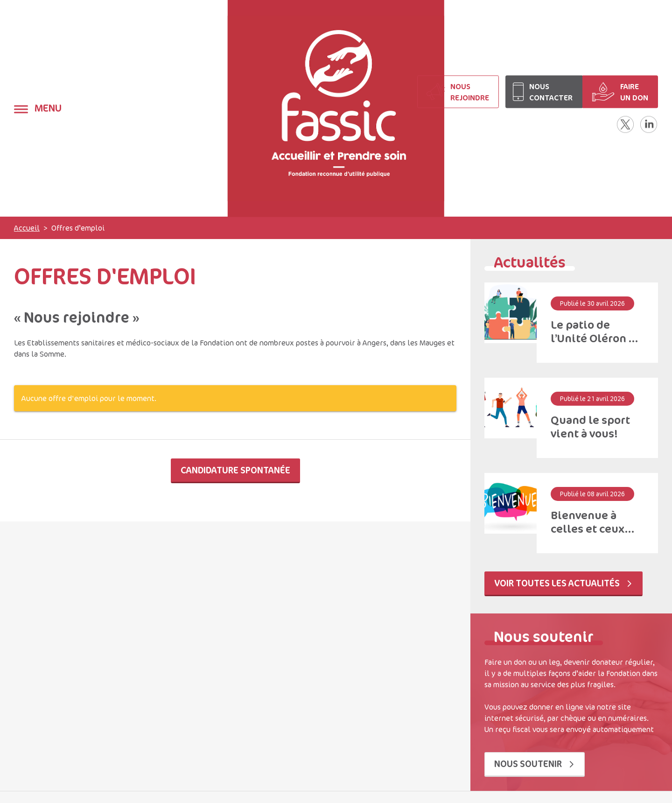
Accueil (27, 228)
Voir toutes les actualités (563, 583)
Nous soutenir (535, 764)
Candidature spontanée (235, 470)
